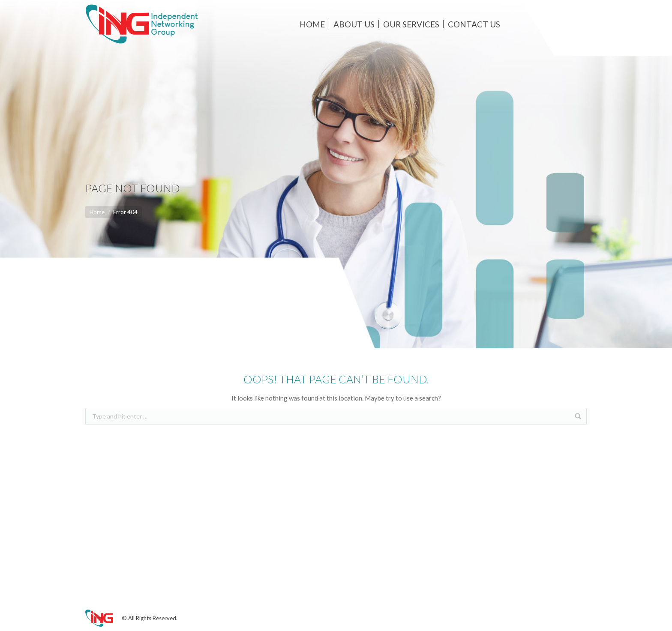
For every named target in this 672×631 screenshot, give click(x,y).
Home (97, 212)
